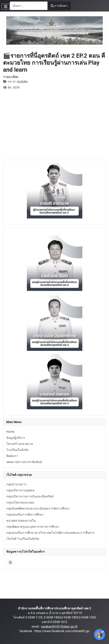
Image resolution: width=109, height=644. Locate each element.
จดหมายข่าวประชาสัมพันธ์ (24, 462)
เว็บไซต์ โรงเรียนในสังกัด (23, 539)
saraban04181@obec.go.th (59, 627)
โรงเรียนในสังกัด (17, 450)
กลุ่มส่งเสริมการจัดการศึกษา (25, 515)
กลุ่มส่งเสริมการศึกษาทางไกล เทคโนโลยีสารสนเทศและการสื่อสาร (50, 533)
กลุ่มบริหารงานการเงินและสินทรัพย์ (30, 496)
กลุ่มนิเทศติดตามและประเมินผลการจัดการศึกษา (38, 508)
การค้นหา (59, 6)
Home (10, 432)
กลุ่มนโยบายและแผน (20, 502)
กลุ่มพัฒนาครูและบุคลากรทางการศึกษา (33, 527)
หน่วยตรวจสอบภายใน (21, 521)
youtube (22, 81)
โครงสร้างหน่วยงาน (20, 444)
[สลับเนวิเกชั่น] (6, 7)
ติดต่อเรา (12, 456)
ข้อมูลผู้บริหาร (16, 438)
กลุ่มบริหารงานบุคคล (20, 490)
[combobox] (29, 6)
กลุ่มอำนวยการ (16, 484)
